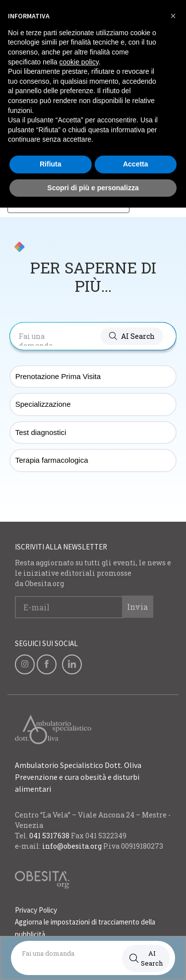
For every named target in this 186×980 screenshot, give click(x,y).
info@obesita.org (72, 846)
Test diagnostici (41, 432)
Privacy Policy (36, 910)
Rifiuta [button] (51, 164)
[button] (132, 336)
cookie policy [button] (79, 62)
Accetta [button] (136, 164)
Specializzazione (43, 404)
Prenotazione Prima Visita (58, 376)
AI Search (146, 958)
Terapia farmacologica (52, 460)
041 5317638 (49, 836)
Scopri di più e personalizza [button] (93, 188)
